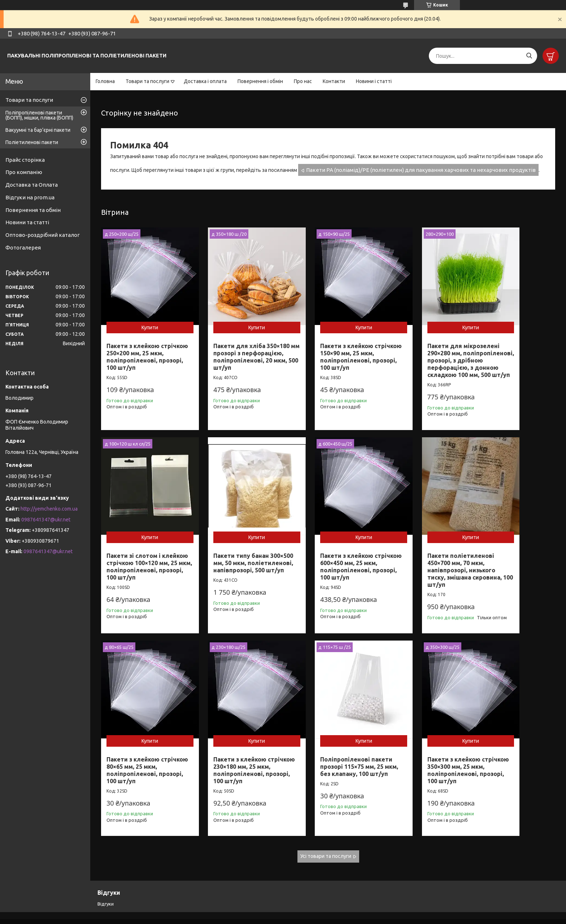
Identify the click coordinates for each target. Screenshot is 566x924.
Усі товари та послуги (326, 834)
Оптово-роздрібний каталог (43, 235)
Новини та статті (27, 222)
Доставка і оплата (205, 81)
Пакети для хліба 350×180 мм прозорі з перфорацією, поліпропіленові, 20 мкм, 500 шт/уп (230, 346)
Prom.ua (318, 904)
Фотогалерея (23, 248)
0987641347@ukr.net (46, 520)
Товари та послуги (147, 81)
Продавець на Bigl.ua (283, 910)
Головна (105, 81)
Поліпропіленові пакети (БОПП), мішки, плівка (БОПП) (39, 115)
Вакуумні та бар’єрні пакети (38, 130)
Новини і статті (374, 81)
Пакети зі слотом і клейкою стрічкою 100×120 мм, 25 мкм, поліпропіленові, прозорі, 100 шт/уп (505, 346)
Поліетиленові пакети (32, 142)
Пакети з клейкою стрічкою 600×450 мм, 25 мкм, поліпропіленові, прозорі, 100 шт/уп (235, 552)
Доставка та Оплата (32, 185)
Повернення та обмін (33, 210)
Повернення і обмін (260, 81)
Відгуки (106, 882)
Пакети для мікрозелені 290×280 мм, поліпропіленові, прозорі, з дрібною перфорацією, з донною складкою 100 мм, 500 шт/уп (421, 353)
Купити (143, 313)
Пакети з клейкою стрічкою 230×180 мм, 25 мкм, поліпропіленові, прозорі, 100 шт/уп (512, 552)
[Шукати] (529, 56)
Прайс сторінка (25, 160)
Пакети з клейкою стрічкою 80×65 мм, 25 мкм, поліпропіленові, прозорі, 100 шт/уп (417, 552)
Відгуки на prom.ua (30, 197)
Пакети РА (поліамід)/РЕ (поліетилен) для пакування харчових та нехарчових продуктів (421, 170)
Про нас (303, 81)
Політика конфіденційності (355, 917)
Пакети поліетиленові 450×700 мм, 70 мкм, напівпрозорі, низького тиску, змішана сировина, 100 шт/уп (326, 556)
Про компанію (24, 172)
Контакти (334, 81)
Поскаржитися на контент (296, 917)
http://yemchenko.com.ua (49, 509)
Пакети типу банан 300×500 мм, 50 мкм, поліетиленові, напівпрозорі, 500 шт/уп (142, 552)
